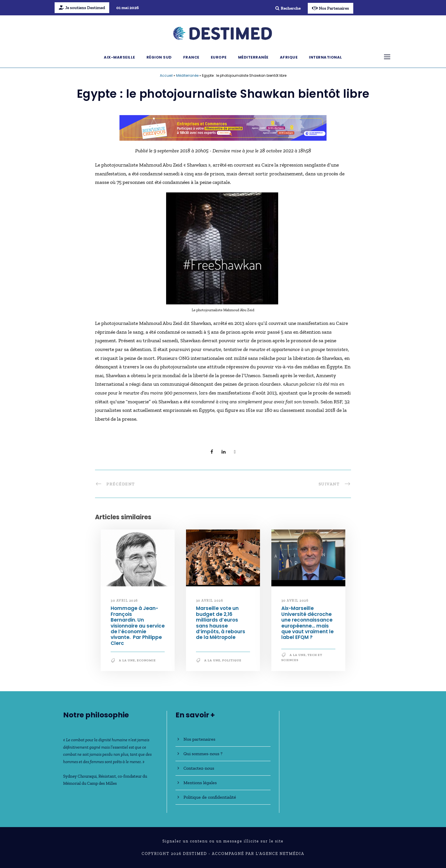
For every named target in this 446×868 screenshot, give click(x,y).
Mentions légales (200, 783)
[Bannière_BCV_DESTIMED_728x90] (223, 127)
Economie (146, 660)
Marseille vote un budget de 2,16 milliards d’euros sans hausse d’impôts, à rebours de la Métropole (221, 623)
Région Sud (159, 57)
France (191, 57)
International (326, 57)
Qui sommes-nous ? (203, 754)
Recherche (288, 8)
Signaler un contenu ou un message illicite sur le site (223, 841)
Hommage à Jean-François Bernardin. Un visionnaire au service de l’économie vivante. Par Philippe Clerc (138, 626)
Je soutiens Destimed (82, 8)
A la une (127, 660)
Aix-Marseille (119, 57)
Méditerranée (253, 57)
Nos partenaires (199, 739)
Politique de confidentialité (210, 797)
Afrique (289, 57)
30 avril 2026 (124, 601)
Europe (219, 57)
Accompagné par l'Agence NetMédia (258, 854)
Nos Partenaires (331, 8)
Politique (232, 660)
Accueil (166, 75)
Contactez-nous (199, 768)
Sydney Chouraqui (80, 776)
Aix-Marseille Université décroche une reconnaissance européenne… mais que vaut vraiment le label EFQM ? (307, 623)
